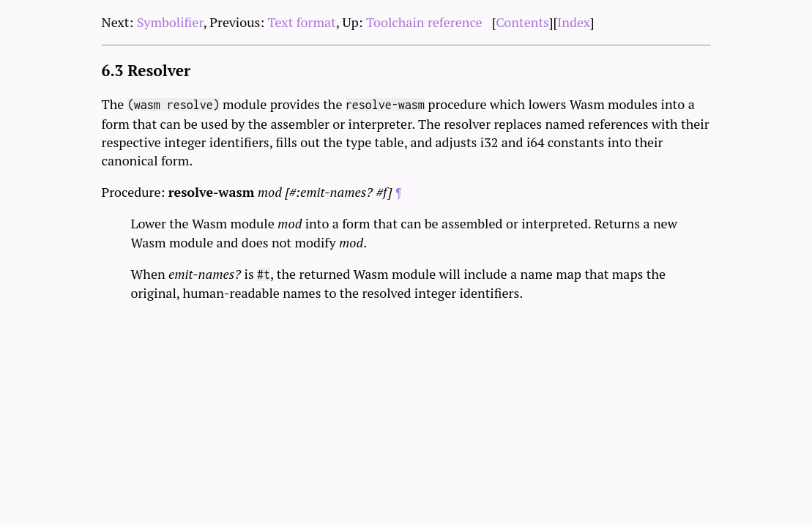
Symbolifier (170, 22)
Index (574, 22)
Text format (302, 22)
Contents (522, 22)
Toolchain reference (424, 22)
